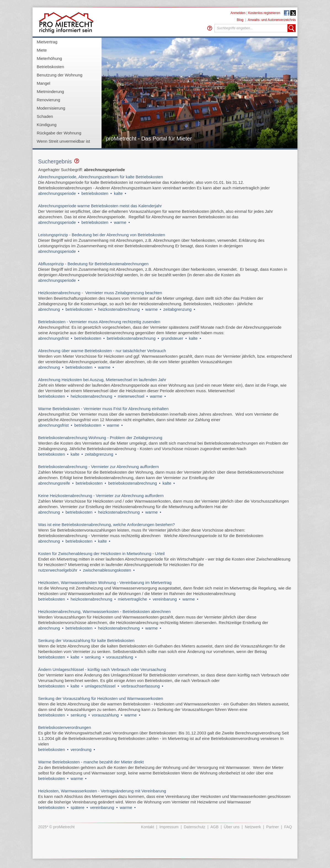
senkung (93, 657)
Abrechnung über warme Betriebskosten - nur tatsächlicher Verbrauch (102, 351)
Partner (273, 827)
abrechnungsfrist (53, 338)
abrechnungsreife (54, 483)
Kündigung (47, 125)
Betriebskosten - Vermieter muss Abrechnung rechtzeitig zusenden (99, 322)
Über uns (232, 827)
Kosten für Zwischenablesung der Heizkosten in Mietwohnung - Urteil (101, 554)
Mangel (43, 83)
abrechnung (49, 309)
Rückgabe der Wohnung (59, 133)
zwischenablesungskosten (107, 570)
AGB (215, 827)
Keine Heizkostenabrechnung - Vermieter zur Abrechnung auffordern (101, 496)
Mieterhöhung (49, 58)
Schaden (45, 116)
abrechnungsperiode (57, 193)
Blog (240, 20)
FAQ (288, 827)
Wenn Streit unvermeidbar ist (63, 141)
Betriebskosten (50, 67)
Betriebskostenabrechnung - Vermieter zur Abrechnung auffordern (99, 467)
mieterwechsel (131, 396)
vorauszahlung (120, 657)
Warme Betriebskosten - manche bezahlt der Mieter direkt (91, 762)
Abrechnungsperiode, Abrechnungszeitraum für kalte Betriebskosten (101, 177)
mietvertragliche (132, 599)
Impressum (169, 827)
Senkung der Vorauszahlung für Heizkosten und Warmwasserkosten (101, 698)
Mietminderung (50, 91)
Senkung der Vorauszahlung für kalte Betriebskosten (86, 640)
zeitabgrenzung (178, 309)
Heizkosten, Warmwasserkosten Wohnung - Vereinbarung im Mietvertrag (105, 582)
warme (120, 222)
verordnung (81, 749)
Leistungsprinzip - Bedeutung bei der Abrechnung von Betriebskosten (102, 235)
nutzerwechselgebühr (58, 570)
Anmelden (238, 13)
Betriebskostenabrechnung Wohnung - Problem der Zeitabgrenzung (101, 438)
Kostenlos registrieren (264, 13)
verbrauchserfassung (140, 686)
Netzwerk (253, 827)
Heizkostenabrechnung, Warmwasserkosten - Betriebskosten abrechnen (104, 611)
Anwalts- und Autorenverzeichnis (272, 20)
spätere (78, 807)
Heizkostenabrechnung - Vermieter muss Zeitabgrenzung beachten (100, 293)
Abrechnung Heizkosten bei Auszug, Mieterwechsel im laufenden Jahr (102, 380)
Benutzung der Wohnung (60, 75)
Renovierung (48, 100)
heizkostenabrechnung (119, 309)
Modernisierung (51, 108)
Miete (42, 50)
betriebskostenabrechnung (131, 338)
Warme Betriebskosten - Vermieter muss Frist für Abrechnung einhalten (103, 409)
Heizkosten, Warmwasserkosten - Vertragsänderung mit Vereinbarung (102, 791)
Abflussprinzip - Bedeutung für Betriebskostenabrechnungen (93, 264)
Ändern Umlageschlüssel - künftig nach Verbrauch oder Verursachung (103, 669)
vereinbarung (165, 599)
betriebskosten (95, 193)
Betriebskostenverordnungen (65, 727)
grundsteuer (172, 338)
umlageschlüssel (100, 686)
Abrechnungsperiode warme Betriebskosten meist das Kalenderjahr (100, 206)
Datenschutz (195, 827)
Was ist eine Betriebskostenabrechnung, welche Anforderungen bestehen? (107, 525)
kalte (118, 193)
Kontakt (147, 827)
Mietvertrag (47, 42)
